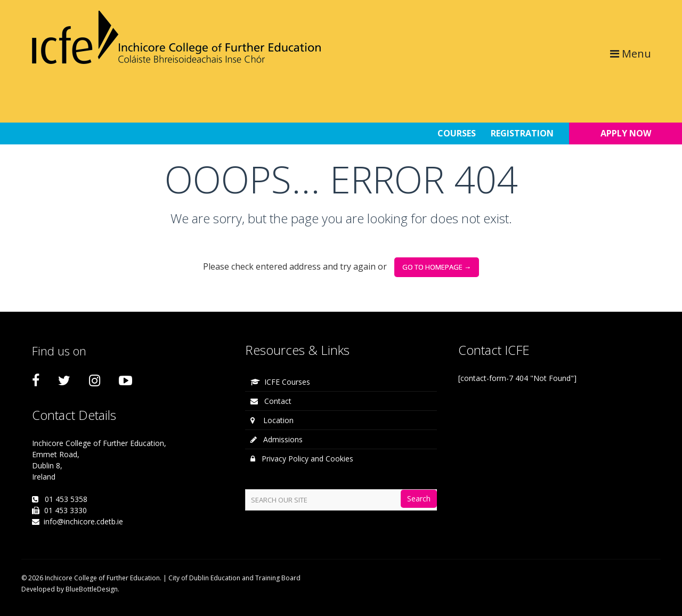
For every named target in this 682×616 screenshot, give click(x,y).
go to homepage (437, 267)
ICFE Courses (280, 382)
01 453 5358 (66, 499)
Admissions (277, 439)
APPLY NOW (626, 133)
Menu (631, 54)
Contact (271, 401)
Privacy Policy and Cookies (302, 459)
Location (272, 420)
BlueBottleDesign (92, 589)
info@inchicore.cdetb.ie (83, 521)
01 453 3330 (66, 510)
